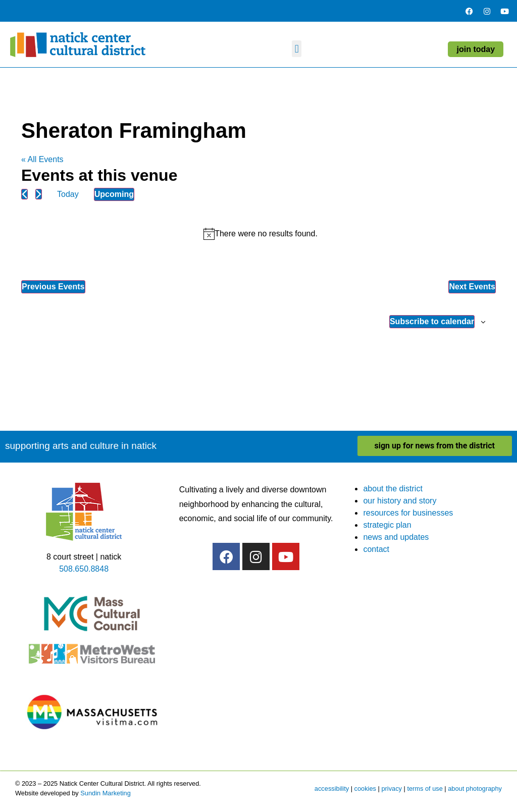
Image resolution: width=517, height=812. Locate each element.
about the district (393, 489)
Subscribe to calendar (432, 321)
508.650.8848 (84, 569)
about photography (475, 789)
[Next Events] (39, 194)
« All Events (42, 159)
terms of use (425, 789)
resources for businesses (408, 513)
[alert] (261, 234)
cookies (365, 789)
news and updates (396, 537)
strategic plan (387, 525)
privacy (392, 789)
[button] (297, 49)
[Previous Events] (24, 194)
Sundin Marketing (106, 793)
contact (376, 549)
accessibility (332, 789)
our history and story (400, 501)
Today (68, 194)
